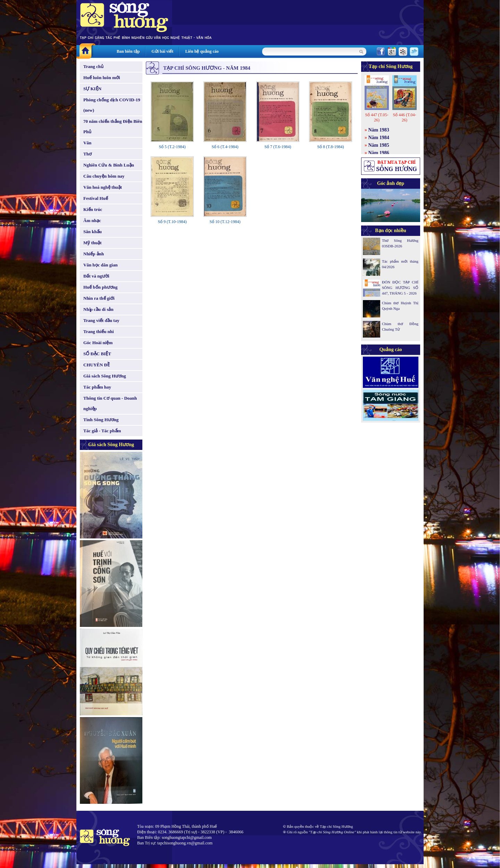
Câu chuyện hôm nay (104, 176)
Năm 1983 (379, 130)
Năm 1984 (379, 138)
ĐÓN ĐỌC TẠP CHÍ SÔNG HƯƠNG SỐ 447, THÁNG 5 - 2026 (400, 288)
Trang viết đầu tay (101, 320)
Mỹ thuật (93, 243)
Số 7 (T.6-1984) (278, 147)
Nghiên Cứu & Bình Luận (109, 165)
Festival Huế (96, 198)
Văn (87, 143)
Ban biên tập (128, 51)
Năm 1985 (379, 145)
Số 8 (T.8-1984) (330, 147)
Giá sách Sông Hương (105, 376)
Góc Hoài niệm (98, 343)
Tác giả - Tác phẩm (102, 431)
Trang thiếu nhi (99, 331)
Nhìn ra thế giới (99, 298)
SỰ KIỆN (92, 89)
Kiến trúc (93, 209)
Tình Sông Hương (101, 420)
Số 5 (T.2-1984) (172, 147)
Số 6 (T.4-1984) (225, 147)
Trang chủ (93, 66)
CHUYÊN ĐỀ (97, 365)
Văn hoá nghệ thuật (103, 187)
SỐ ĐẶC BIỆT (97, 354)
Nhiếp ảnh (94, 254)
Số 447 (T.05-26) (377, 117)
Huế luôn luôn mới (102, 78)
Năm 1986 (379, 153)
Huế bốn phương (101, 287)
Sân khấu (93, 232)
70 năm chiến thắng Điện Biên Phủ (113, 126)
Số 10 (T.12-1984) (225, 222)
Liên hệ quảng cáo (202, 51)
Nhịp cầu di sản (98, 309)
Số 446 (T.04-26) (404, 117)
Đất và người (96, 276)
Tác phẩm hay (97, 387)
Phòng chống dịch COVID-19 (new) (112, 105)
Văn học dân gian (101, 265)
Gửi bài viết (162, 51)
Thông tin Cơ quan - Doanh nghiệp (110, 403)
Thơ (87, 154)
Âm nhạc (92, 220)
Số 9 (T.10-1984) (172, 222)
